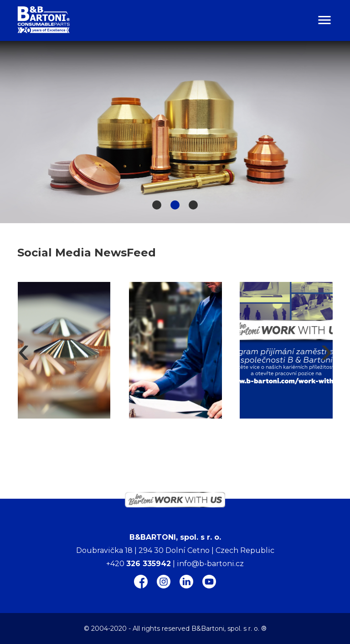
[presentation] (23, 350)
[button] (157, 205)
